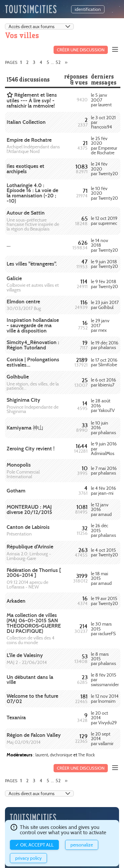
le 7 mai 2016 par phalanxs (104, 471)
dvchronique (61, 755)
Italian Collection (26, 122)
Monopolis (19, 465)
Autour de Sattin (26, 213)
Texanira (16, 717)
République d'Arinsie (30, 547)
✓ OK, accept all (34, 845)
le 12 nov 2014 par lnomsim (105, 698)
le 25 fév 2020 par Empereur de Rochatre (104, 146)
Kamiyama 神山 (25, 428)
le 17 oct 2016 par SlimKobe (104, 362)
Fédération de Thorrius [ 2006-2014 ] (34, 573)
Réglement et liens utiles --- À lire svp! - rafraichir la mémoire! (32, 100)
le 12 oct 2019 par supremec (104, 221)
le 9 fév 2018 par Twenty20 (104, 284)
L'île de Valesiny (25, 655)
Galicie (14, 278)
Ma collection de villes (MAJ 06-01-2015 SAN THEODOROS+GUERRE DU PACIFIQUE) (34, 623)
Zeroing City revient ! (31, 449)
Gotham (16, 491)
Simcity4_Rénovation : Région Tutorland (33, 345)
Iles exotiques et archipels (25, 169)
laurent (42, 755)
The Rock (86, 755)
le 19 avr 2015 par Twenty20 (104, 601)
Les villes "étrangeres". (32, 264)
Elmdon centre (23, 302)
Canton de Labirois (28, 527)
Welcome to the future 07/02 (32, 699)
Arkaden (16, 601)
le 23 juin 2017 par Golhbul (105, 305)
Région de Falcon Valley (34, 735)
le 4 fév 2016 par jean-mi (103, 490)
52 (58, 62)
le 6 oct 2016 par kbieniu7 (103, 382)
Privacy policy (28, 858)
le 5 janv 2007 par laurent (101, 100)
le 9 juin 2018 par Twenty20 (104, 264)
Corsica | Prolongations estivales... (33, 362)
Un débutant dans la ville (30, 680)
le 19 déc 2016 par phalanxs (105, 345)
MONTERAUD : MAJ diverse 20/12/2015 (29, 510)
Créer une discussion (81, 50)
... (9, 245)
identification (88, 9)
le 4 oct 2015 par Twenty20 (104, 552)
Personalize (82, 845)
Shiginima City (23, 400)
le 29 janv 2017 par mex (100, 325)
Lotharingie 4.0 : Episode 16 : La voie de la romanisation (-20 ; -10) (32, 193)
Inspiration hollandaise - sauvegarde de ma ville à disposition (33, 325)
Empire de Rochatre (29, 140)
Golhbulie (18, 377)
